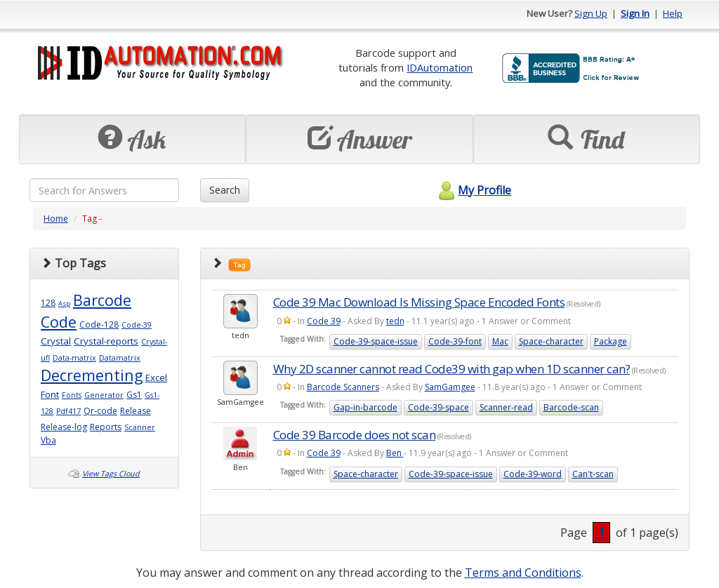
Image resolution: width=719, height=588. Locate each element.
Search (225, 190)
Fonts (72, 395)
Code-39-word (533, 474)
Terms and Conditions (523, 573)
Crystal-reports (106, 341)
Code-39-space (438, 407)
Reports (106, 427)
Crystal (56, 341)
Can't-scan (593, 474)
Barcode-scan (571, 407)
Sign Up (591, 13)
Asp (64, 303)
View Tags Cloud (111, 474)
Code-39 (137, 325)
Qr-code (100, 411)
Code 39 (324, 321)
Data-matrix (74, 358)
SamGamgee (450, 387)
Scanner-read (506, 407)
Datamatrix (120, 358)
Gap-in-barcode (365, 407)
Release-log (64, 427)
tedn (395, 321)
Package (611, 341)
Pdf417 (68, 411)
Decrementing (92, 375)
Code (59, 322)
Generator (104, 395)
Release (136, 411)
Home (56, 219)
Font (50, 394)
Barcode (102, 300)
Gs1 (134, 395)
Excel (156, 377)
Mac (500, 341)
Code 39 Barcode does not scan (355, 435)
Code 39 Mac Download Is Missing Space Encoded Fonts (419, 302)
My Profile (473, 190)
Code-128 (99, 325)
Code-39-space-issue (376, 341)
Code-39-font (455, 341)
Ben (395, 453)
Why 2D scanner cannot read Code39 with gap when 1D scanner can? (452, 369)
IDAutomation (440, 67)
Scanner (140, 427)
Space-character (551, 341)
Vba (48, 440)
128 (48, 303)
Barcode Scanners (343, 387)
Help (673, 13)
